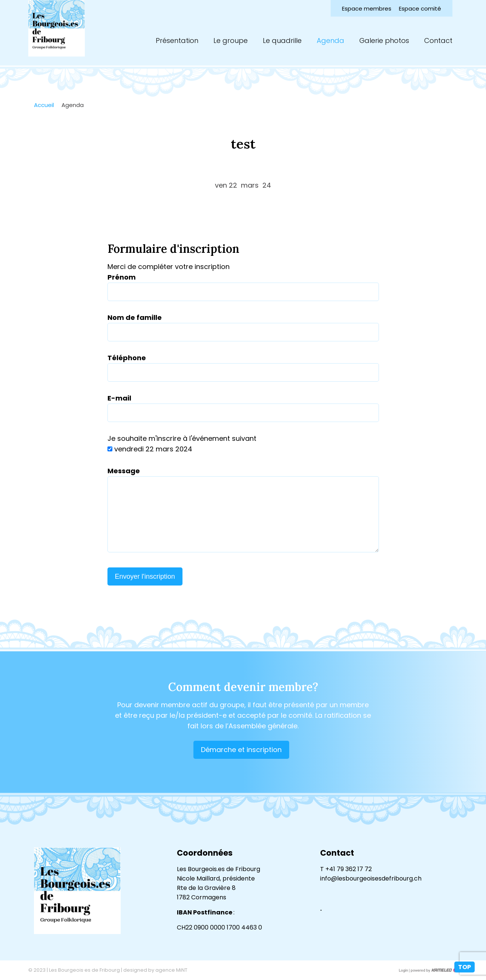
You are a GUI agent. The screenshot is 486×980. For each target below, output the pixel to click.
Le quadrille (282, 41)
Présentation (177, 41)
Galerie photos (384, 41)
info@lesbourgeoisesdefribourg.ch (371, 878)
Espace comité (420, 8)
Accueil (44, 105)
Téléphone (127, 358)
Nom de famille (135, 317)
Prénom (122, 277)
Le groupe (231, 41)
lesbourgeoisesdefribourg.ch (57, 28)
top (465, 967)
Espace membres (367, 8)
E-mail (119, 398)
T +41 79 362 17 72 (346, 869)
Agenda (330, 41)
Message (124, 471)
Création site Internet (434, 970)
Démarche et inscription (241, 750)
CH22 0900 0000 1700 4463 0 (219, 927)
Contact (438, 41)
